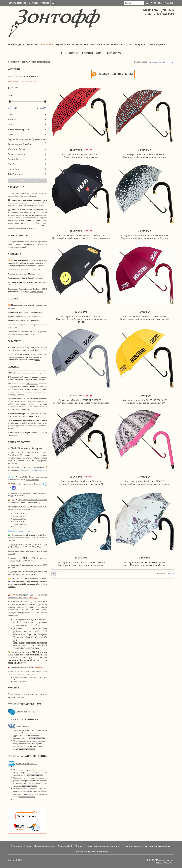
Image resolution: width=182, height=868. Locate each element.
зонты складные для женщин (24, 76)
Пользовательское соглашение (102, 846)
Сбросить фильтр (28, 181)
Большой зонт (100, 44)
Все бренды (16, 45)
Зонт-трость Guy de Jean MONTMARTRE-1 (145, 562)
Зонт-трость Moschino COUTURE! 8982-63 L (81, 400)
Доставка (34, 3)
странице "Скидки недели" (34, 373)
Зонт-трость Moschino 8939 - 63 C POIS (81, 154)
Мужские (63, 45)
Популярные (80, 44)
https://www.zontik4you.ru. (26, 196)
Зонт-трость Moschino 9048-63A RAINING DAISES (145, 235)
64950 (43, 108)
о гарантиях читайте (26, 360)
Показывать (160, 574)
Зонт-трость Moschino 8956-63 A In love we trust (81, 235)
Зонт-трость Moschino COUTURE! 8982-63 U (145, 400)
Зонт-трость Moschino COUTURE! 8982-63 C (145, 316)
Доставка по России (21, 846)
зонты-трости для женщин (22, 81)
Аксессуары (156, 45)
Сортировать (141, 62)
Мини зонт (118, 44)
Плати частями (17, 3)
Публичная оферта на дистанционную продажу (146, 846)
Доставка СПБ (65, 846)
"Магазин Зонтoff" (165, 860)
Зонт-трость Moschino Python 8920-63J (145, 481)
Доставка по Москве (45, 846)
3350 (15, 108)
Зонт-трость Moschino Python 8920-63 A (81, 481)
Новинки (32, 44)
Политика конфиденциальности (91, 852)
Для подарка (136, 45)
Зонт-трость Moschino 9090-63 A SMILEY (81, 316)
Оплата (45, 3)
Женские (47, 45)
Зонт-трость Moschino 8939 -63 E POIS (145, 154)
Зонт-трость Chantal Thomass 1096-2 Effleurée (81, 562)
